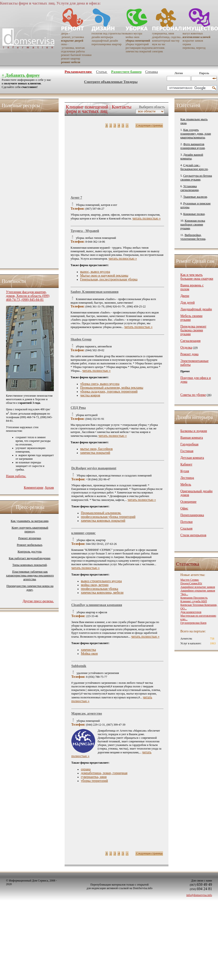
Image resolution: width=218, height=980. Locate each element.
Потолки (187, 522)
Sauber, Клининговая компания (95, 292)
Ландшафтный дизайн (196, 309)
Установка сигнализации (190, 188)
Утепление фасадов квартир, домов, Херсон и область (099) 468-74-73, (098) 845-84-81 (28, 296)
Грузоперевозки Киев (193, 623)
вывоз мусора (134, 33)
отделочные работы (73, 51)
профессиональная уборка (100, 589)
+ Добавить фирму (21, 75)
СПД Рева (78, 408)
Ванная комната (192, 438)
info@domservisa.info (199, 895)
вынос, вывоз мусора (95, 272)
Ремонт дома (190, 354)
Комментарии (33, 488)
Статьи (102, 72)
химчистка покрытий (138, 51)
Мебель (186, 485)
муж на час (159, 44)
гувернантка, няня (163, 33)
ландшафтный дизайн (105, 41)
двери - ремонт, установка (73, 35)
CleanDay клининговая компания (97, 605)
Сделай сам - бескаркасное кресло (194, 167)
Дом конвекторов (191, 612)
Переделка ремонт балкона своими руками (193, 330)
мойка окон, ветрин (95, 585)
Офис (184, 508)
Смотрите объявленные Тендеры (111, 82)
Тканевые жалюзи (195, 197)
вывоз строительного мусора (101, 581)
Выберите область (151, 107)
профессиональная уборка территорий (108, 517)
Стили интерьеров (193, 535)
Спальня (186, 528)
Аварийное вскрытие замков (198, 587)
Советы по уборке (193, 395)
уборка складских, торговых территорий (109, 391)
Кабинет (186, 464)
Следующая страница (149, 125)
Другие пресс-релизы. (38, 601)
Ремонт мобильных (29, 545)
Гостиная (187, 451)
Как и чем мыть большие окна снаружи (197, 277)
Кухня (185, 471)
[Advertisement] (25, 189)
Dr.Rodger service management (94, 468)
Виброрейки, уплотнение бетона (193, 237)
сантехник (158, 48)
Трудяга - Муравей (85, 231)
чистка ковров (90, 395)
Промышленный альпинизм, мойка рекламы (112, 388)
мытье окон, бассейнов (96, 449)
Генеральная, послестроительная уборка (109, 279)
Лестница (187, 478)
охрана (187, 44)
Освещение (188, 502)
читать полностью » (147, 218)
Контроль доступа (30, 551)
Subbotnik (79, 666)
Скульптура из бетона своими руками (196, 178)
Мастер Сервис (190, 580)
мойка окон (133, 37)
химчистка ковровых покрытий (103, 521)
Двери (185, 296)
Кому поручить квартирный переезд (30, 529)
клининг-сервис (83, 533)
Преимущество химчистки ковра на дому (30, 588)
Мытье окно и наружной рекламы (104, 276)
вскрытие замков (193, 41)
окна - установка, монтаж (73, 46)
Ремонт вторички (30, 538)
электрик (157, 51)
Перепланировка (192, 515)
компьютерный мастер (166, 41)
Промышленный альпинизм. (101, 513)
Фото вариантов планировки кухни (193, 146)
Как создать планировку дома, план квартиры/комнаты (196, 134)
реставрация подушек (139, 48)
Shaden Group (81, 339)
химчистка (88, 650)
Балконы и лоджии (194, 431)
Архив (49, 488)
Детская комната (192, 458)
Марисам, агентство (87, 714)
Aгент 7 (76, 198)
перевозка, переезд (194, 48)
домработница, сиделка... (167, 37)
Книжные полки (194, 214)
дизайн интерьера (102, 37)
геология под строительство (108, 33)
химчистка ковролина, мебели (102, 593)
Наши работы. (16, 476)
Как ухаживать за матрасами (30, 521)
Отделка (186, 348)
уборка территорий (137, 44)
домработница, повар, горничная (104, 773)
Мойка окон (89, 654)
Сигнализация (190, 341)
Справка (152, 72)
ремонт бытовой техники (76, 55)
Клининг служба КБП (194, 601)
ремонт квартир (71, 59)
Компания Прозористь (194, 598)
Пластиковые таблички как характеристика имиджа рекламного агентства (30, 575)
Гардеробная (189, 444)
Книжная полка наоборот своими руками (193, 224)
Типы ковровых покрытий (29, 565)
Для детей (188, 303)
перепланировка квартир (106, 44)
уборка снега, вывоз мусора (100, 384)
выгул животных (193, 33)
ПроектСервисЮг (191, 583)
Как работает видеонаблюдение (30, 558)
